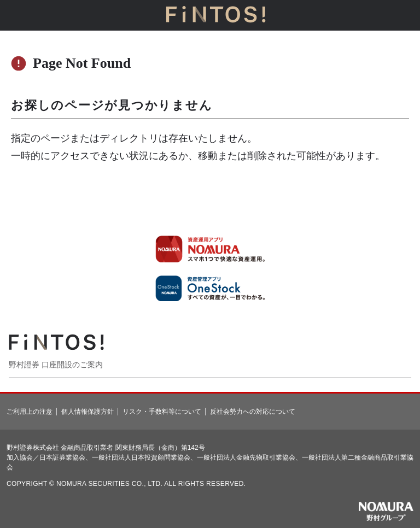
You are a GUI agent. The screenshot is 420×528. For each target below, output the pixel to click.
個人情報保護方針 (87, 412)
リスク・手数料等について (162, 412)
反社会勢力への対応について (253, 412)
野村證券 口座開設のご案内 (56, 365)
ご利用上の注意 (30, 412)
